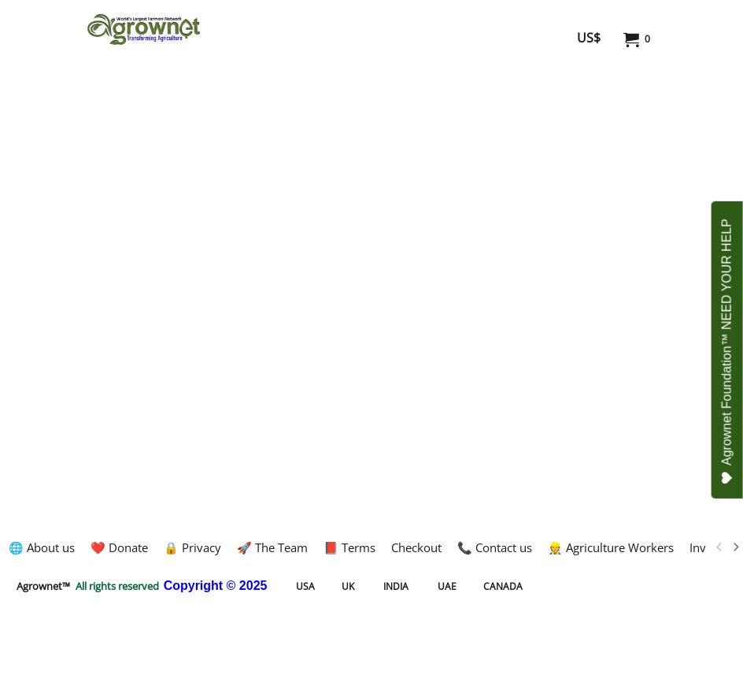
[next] (735, 547)
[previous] (719, 547)
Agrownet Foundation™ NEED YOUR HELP (728, 352)
